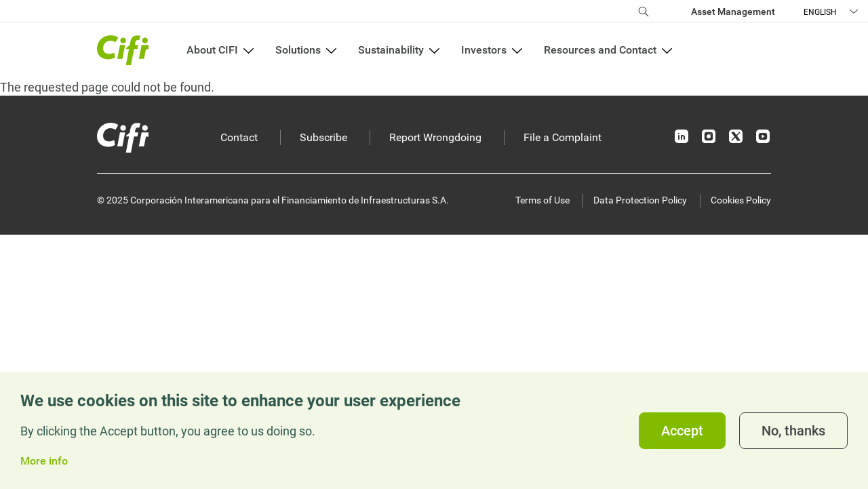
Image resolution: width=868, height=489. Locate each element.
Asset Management (733, 12)
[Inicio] (123, 138)
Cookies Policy (741, 200)
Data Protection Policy (640, 200)
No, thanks (793, 431)
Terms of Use (542, 200)
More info (44, 461)
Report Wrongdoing (435, 137)
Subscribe (323, 137)
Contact (239, 137)
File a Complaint (563, 137)
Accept (682, 431)
